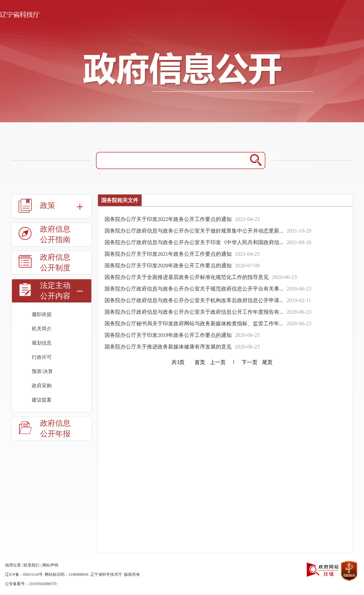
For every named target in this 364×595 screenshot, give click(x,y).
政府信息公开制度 (55, 263)
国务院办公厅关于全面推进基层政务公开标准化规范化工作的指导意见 (187, 277)
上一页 (218, 362)
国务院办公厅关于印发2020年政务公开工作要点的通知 (168, 266)
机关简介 (42, 329)
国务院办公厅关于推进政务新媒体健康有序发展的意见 (168, 347)
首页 (200, 362)
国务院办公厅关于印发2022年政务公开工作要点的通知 (168, 219)
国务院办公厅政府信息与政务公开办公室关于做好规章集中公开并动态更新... (194, 231)
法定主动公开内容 (55, 291)
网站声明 (50, 565)
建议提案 (42, 400)
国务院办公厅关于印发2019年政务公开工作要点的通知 (168, 335)
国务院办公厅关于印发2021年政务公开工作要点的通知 (168, 254)
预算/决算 (42, 371)
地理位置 (13, 565)
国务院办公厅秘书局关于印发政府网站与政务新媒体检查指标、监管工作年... (194, 324)
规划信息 (42, 343)
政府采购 (42, 386)
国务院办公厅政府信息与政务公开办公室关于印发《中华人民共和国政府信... (194, 242)
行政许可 (42, 357)
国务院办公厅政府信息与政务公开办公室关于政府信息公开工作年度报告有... (194, 312)
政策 (48, 206)
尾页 (267, 362)
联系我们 (31, 565)
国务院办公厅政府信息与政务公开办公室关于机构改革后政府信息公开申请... (194, 300)
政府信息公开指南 (55, 234)
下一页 (250, 362)
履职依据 (42, 314)
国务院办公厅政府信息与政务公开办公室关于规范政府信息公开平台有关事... (194, 289)
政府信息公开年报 (55, 429)
